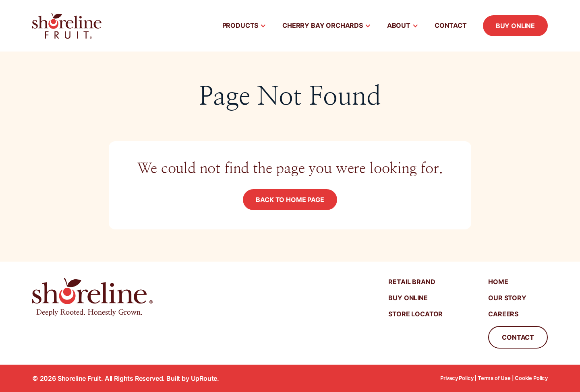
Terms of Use (494, 378)
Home (498, 282)
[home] (67, 26)
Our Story (507, 298)
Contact (451, 25)
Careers (503, 314)
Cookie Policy (531, 378)
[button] (244, 26)
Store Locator (415, 314)
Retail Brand (412, 282)
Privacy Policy (457, 378)
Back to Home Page (290, 200)
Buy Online (515, 26)
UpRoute (204, 378)
